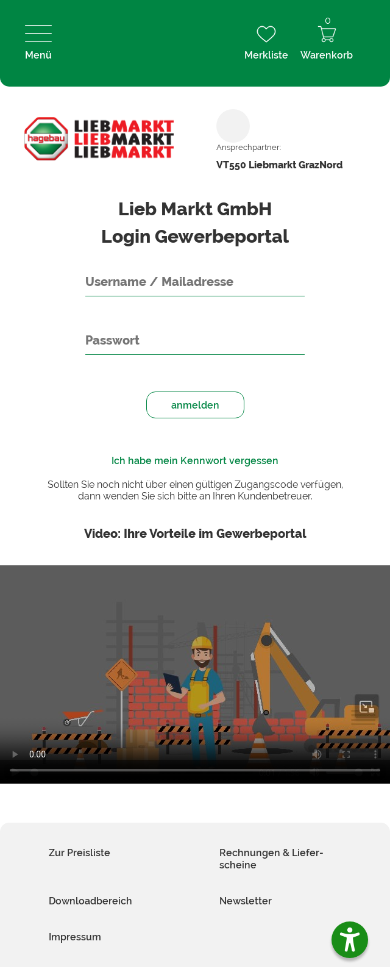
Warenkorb (327, 43)
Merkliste (266, 43)
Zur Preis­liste (80, 853)
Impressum (75, 937)
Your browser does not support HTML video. (195, 674)
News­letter (246, 901)
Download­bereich (90, 901)
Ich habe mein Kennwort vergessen (195, 461)
